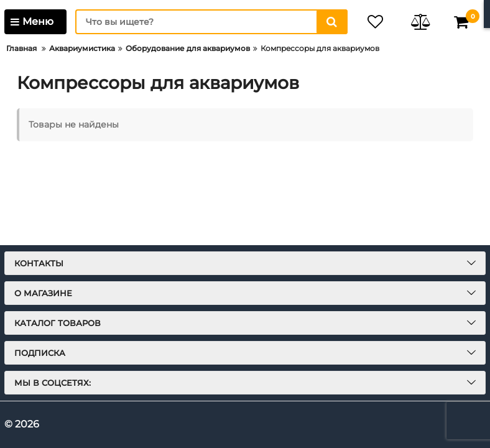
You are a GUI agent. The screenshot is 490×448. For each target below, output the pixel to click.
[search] (211, 22)
